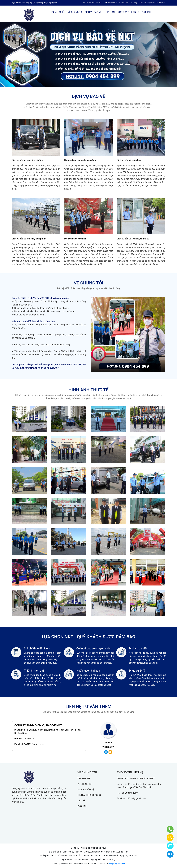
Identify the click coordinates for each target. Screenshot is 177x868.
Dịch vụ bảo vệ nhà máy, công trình (29, 239)
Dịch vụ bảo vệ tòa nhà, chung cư (133, 239)
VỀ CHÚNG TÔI (75, 12)
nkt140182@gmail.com (32, 744)
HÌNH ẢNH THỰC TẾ (88, 390)
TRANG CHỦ (57, 12)
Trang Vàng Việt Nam (117, 864)
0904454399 (29, 739)
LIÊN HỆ (135, 12)
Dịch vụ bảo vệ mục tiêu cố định (80, 160)
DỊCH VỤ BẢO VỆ (93, 12)
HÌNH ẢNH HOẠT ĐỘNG (117, 12)
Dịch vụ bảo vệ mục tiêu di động (28, 160)
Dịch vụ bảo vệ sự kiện (75, 239)
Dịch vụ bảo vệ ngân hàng (130, 160)
